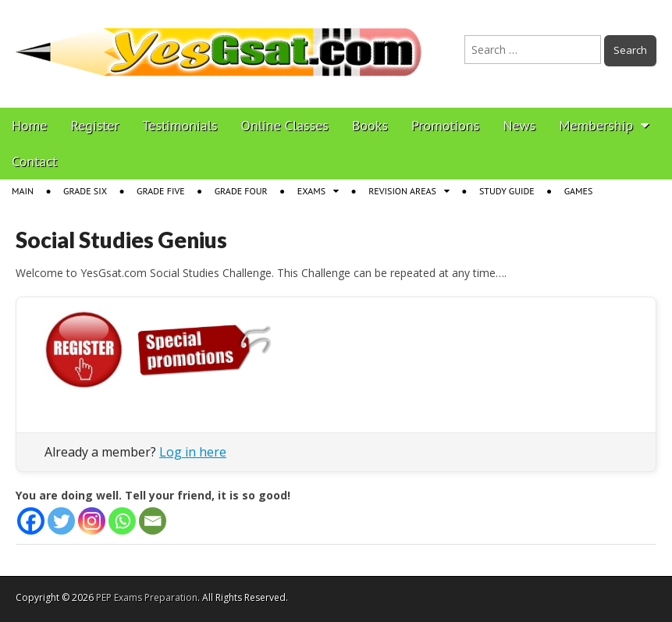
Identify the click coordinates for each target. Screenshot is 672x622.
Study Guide (507, 191)
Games (579, 191)
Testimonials (180, 125)
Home (30, 125)
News (519, 125)
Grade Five (161, 191)
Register (95, 125)
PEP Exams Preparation (147, 597)
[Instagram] (92, 521)
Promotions (445, 125)
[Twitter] (61, 521)
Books (370, 125)
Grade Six (85, 191)
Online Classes (285, 125)
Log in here (193, 452)
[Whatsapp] (122, 521)
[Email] (153, 521)
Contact (34, 161)
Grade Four (241, 191)
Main (23, 191)
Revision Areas (402, 191)
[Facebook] (31, 521)
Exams (311, 191)
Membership (596, 125)
